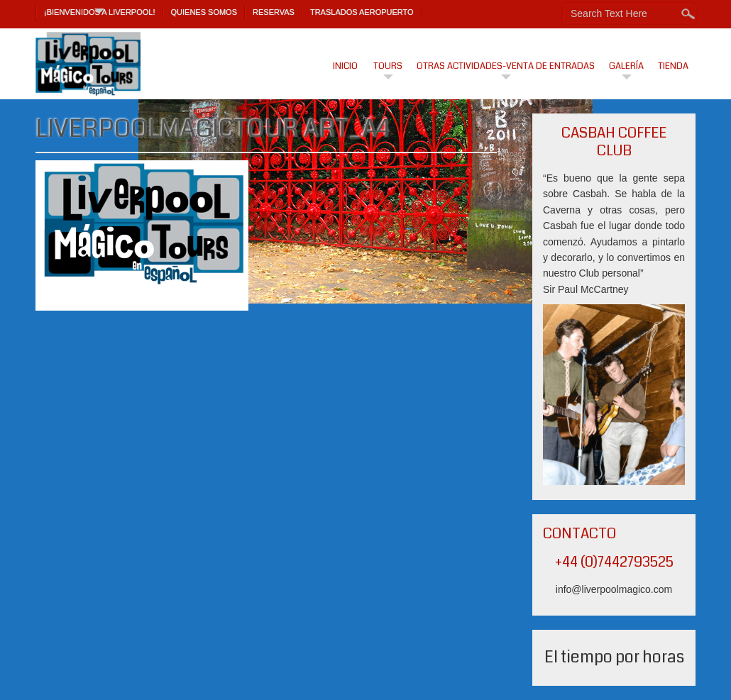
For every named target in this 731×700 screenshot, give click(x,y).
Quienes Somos (204, 12)
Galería (626, 66)
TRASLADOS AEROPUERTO (362, 12)
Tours (388, 66)
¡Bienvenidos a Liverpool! (100, 12)
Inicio (345, 66)
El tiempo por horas (614, 657)
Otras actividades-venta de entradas (506, 66)
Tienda (673, 66)
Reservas (274, 12)
